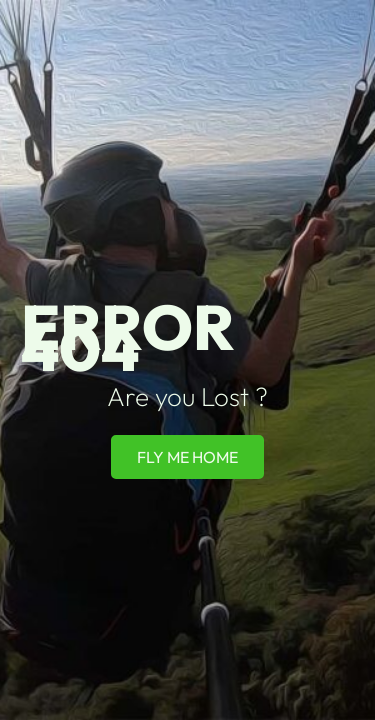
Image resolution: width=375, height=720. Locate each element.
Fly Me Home (187, 457)
